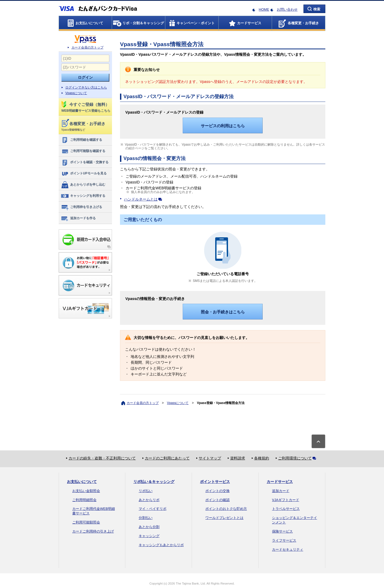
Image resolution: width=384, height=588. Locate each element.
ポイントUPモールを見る (84, 174)
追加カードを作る (78, 218)
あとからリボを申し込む (83, 185)
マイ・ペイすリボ (153, 509)
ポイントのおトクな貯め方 (226, 509)
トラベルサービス (286, 509)
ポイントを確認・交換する (85, 162)
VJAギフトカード (286, 500)
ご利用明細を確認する (81, 140)
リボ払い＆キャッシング (154, 482)
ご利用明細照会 (84, 500)
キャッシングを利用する (83, 196)
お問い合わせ (287, 9)
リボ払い (146, 491)
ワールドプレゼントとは (224, 518)
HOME (264, 9)
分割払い (146, 518)
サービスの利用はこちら (223, 126)
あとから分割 (149, 527)
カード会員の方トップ (87, 47)
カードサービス (280, 482)
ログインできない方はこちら (86, 87)
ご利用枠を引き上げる (81, 207)
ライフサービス (284, 540)
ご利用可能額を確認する (83, 151)
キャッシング (149, 536)
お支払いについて (82, 482)
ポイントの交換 (217, 491)
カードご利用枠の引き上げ (93, 531)
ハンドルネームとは (144, 199)
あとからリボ (149, 500)
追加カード (281, 491)
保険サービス (282, 531)
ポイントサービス (215, 482)
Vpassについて (76, 93)
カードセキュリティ (288, 549)
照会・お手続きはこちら (223, 312)
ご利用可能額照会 (86, 522)
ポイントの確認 (217, 500)
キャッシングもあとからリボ (161, 545)
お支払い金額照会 (86, 491)
